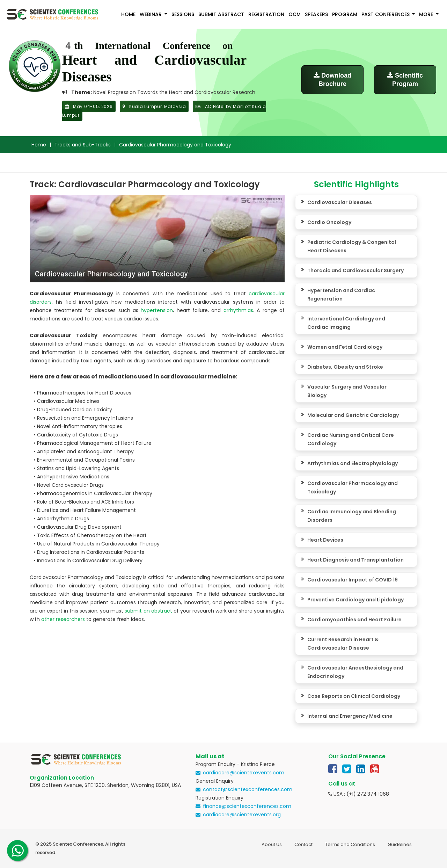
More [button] (427, 14)
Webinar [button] (151, 14)
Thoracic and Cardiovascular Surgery (356, 270)
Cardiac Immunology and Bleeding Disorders (352, 516)
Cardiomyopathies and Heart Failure (354, 620)
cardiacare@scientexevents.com (244, 773)
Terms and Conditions (350, 844)
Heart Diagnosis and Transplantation (356, 560)
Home (128, 14)
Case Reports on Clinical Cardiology (354, 696)
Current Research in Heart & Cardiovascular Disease (343, 644)
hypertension (157, 310)
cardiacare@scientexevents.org (242, 815)
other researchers (63, 619)
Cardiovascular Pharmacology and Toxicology (353, 487)
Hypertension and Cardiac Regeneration (341, 295)
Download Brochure (332, 80)
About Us (272, 844)
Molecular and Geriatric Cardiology (353, 415)
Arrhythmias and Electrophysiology (353, 463)
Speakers (316, 14)
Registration (266, 14)
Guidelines (400, 844)
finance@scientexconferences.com (247, 806)
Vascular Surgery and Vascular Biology (347, 391)
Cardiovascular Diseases (340, 202)
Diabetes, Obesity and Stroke (345, 367)
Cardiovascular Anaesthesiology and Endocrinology (355, 672)
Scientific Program (405, 80)
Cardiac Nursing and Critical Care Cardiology (351, 439)
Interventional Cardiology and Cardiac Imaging (346, 323)
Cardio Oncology (329, 222)
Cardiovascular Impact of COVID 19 (353, 580)
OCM (295, 14)
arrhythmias (238, 310)
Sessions (183, 14)
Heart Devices (325, 540)
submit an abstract (148, 611)
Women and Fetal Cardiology (345, 347)
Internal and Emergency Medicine (350, 716)
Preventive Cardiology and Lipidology (356, 600)
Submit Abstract (221, 14)
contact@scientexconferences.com (248, 789)
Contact (303, 844)
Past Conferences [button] (386, 14)
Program (345, 14)
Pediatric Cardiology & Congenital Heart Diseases (352, 246)
